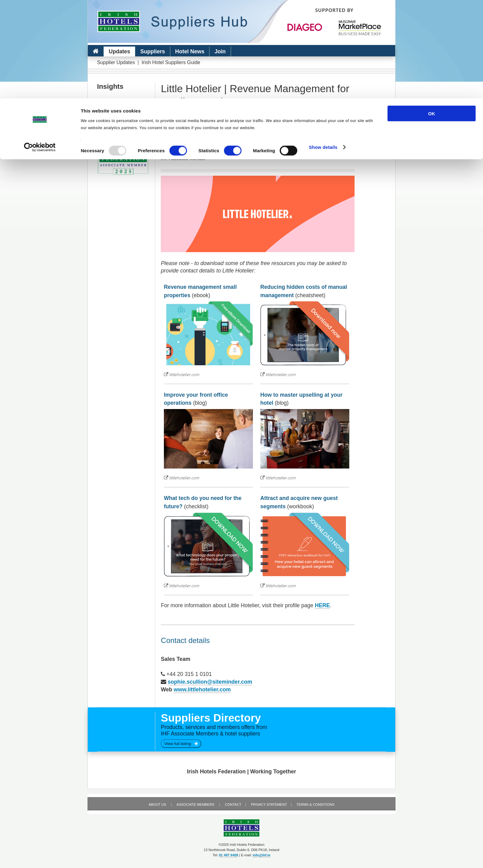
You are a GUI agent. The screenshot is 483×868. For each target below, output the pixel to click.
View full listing (181, 744)
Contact (233, 805)
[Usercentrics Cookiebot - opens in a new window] (40, 49)
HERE (322, 605)
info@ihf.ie (262, 855)
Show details (323, 49)
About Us (157, 805)
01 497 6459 (229, 855)
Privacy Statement (269, 805)
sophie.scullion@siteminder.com (210, 682)
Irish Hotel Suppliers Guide (171, 62)
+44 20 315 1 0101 (189, 674)
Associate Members (195, 805)
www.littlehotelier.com (202, 690)
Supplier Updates (116, 62)
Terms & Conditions (316, 805)
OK (432, 15)
